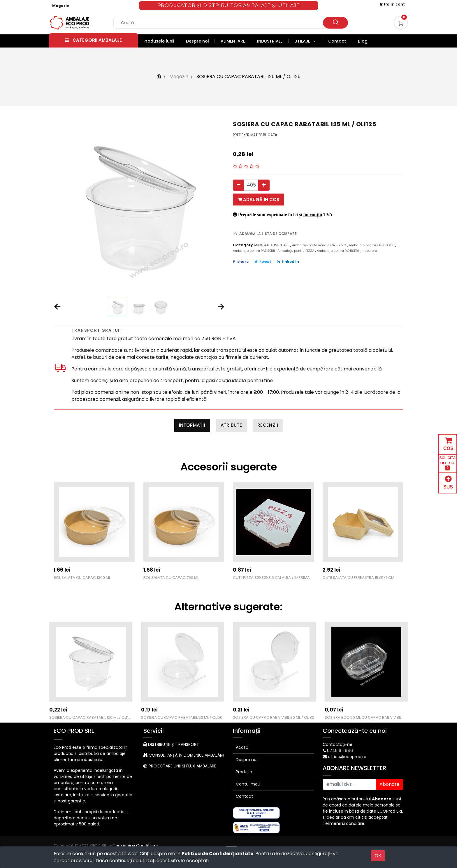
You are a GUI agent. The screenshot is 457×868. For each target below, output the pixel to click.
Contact (244, 796)
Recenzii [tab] (268, 425)
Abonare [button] (390, 784)
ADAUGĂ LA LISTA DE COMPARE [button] (265, 234)
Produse (244, 772)
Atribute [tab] (231, 425)
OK (378, 856)
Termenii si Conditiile (134, 846)
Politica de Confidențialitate (217, 854)
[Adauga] (264, 185)
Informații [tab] (192, 425)
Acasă (242, 747)
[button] (57, 307)
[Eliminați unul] (239, 185)
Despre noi (247, 760)
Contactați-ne (338, 744)
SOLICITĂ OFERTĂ (448, 463)
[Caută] (335, 23)
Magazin (61, 6)
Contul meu (248, 784)
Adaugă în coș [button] (259, 200)
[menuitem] (162, 41)
